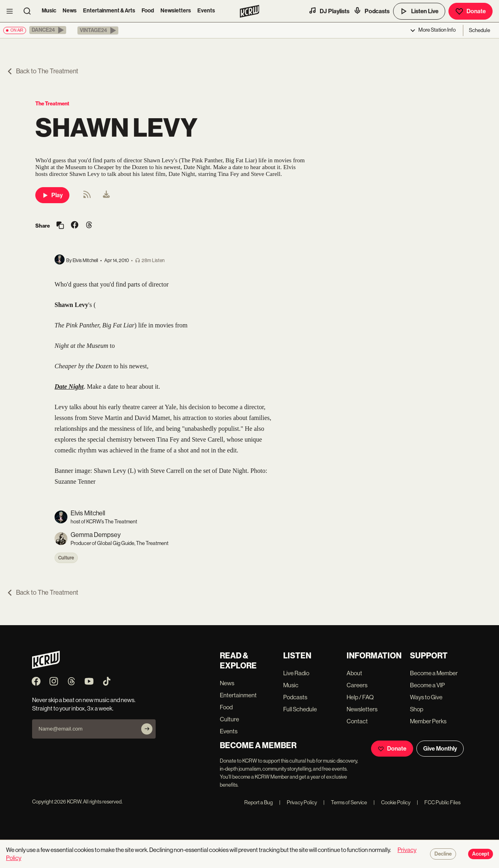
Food (148, 11)
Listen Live (419, 11)
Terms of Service (345, 802)
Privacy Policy (298, 802)
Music (49, 11)
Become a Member (434, 673)
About (354, 673)
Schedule (480, 30)
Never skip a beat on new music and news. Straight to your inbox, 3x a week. (84, 704)
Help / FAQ (360, 697)
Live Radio (296, 673)
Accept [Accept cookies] (481, 854)
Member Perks (428, 721)
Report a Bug (259, 802)
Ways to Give (426, 697)
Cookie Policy (392, 802)
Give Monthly (440, 749)
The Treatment (52, 104)
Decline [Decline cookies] (443, 854)
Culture (66, 558)
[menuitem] (106, 195)
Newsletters (176, 11)
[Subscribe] (147, 729)
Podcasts (371, 11)
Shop (417, 709)
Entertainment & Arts (109, 11)
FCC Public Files (439, 802)
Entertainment (238, 695)
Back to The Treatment (42, 71)
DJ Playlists (329, 11)
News (70, 11)
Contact (357, 721)
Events (206, 11)
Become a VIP (427, 685)
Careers (357, 685)
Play (52, 195)
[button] (48, 30)
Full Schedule (300, 709)
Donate (471, 11)
